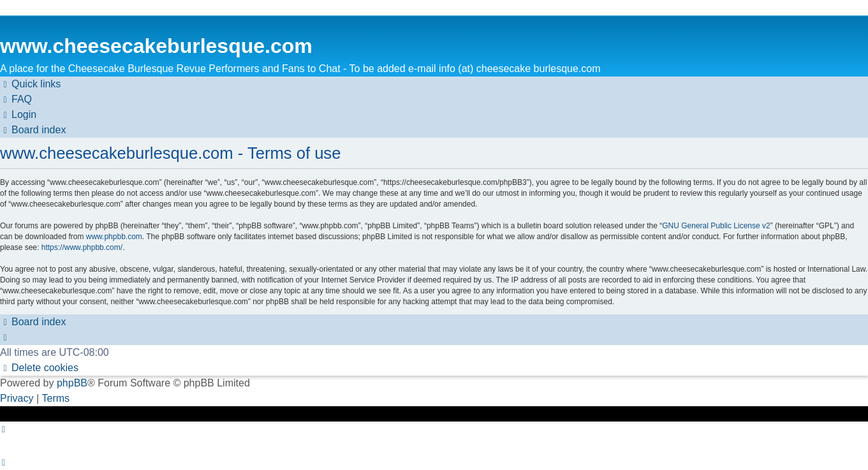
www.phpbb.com (114, 237)
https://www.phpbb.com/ (82, 247)
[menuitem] (16, 99)
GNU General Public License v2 (716, 226)
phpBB (72, 383)
